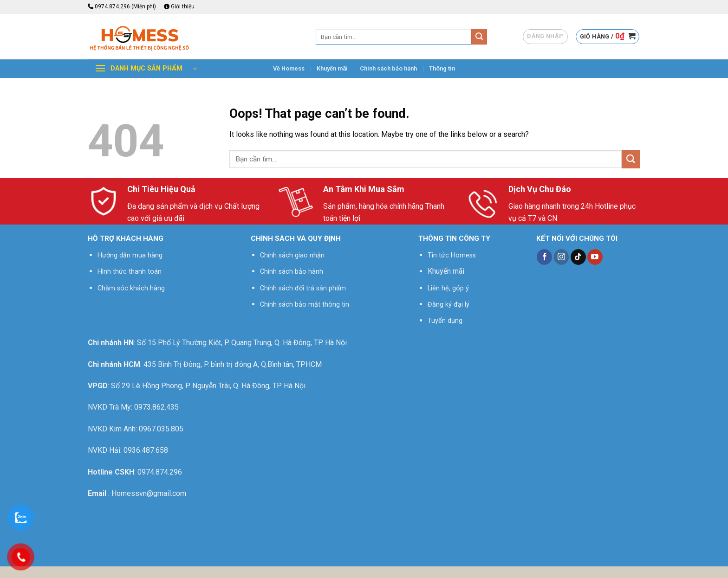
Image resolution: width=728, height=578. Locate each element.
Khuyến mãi (332, 68)
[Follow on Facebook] (544, 257)
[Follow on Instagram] (562, 257)
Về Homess (289, 68)
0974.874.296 (160, 472)
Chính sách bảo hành (388, 68)
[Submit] (479, 37)
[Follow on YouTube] (595, 257)
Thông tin (442, 68)
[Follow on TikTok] (578, 257)
